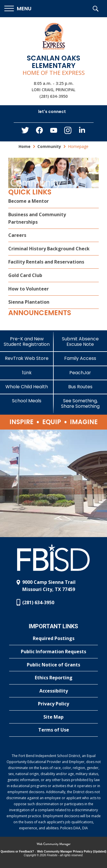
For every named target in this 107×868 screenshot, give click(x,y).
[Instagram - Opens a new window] (68, 132)
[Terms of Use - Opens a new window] (53, 730)
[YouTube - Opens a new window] (54, 131)
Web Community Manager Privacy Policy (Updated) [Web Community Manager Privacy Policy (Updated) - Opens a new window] (72, 852)
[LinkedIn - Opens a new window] (82, 131)
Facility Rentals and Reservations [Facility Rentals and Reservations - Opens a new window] (46, 262)
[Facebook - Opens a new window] (39, 132)
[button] (18, 9)
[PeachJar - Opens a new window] (80, 373)
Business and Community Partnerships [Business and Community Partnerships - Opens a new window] (37, 218)
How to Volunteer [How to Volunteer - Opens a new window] (29, 289)
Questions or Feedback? (17, 852)
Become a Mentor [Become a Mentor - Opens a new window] (29, 201)
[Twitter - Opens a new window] (25, 132)
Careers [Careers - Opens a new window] (17, 235)
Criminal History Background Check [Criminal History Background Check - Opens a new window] (49, 249)
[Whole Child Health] (27, 387)
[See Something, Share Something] (80, 403)
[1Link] (27, 373)
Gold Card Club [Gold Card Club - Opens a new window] (25, 275)
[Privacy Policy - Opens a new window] (53, 704)
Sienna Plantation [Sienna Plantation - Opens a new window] (29, 302)
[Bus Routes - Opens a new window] (80, 387)
